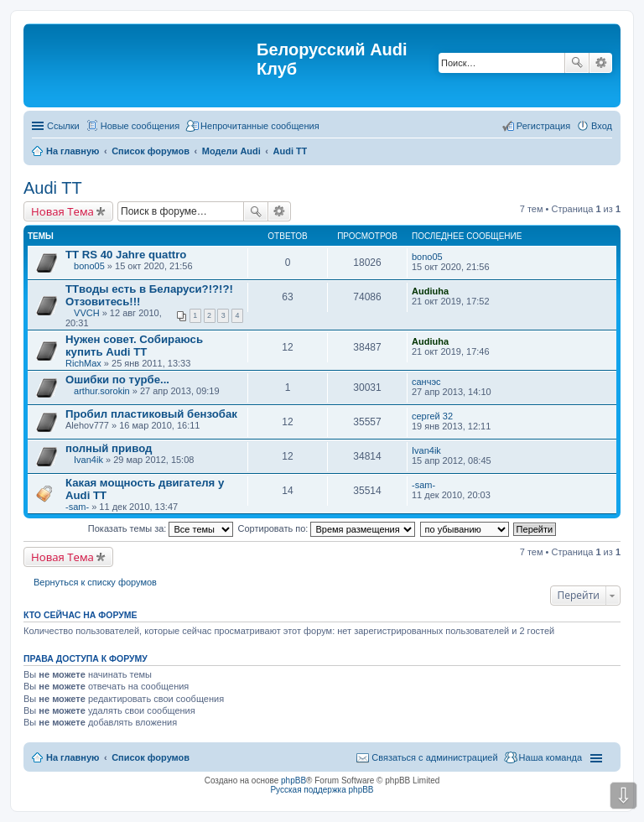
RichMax (83, 363)
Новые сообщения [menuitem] (140, 126)
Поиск (577, 63)
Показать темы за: (161, 528)
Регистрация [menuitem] (543, 126)
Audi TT (53, 188)
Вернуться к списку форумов (95, 582)
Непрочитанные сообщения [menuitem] (260, 126)
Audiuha (430, 291)
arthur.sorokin (102, 391)
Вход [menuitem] (602, 126)
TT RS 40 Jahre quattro (126, 255)
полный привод (109, 448)
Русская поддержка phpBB (322, 790)
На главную (73, 757)
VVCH (87, 313)
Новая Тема (62, 211)
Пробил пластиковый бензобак (151, 414)
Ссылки (63, 126)
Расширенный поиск (601, 63)
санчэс (426, 382)
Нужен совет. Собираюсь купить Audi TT (134, 346)
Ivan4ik (88, 460)
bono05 (89, 266)
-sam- (77, 507)
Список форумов (151, 757)
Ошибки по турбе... (117, 380)
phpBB (293, 780)
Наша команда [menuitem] (551, 757)
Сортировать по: (327, 528)
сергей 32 (432, 416)
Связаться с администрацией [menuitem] (434, 757)
